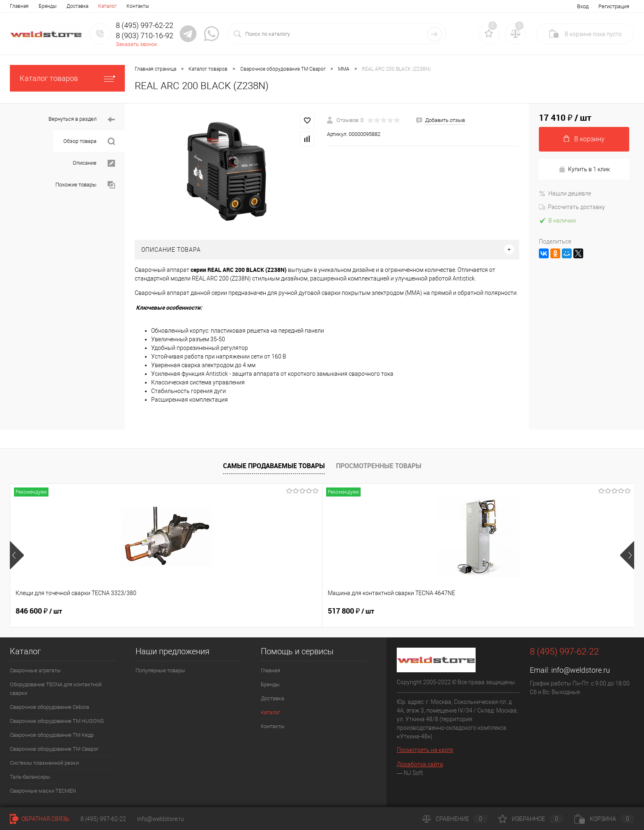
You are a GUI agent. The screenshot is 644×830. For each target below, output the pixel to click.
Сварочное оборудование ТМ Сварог (54, 749)
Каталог (107, 6)
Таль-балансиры (30, 777)
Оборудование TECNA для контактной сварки (56, 689)
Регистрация (614, 6)
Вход (583, 6)
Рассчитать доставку (572, 207)
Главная (19, 6)
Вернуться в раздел (82, 120)
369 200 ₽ (413, 611)
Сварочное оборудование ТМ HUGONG (57, 721)
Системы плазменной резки (44, 763)
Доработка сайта (420, 764)
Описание (94, 163)
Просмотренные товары (379, 466)
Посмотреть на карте (425, 750)
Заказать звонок (137, 44)
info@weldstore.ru (581, 670)
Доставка (77, 6)
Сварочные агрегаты (35, 670)
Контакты (138, 6)
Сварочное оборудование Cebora (49, 707)
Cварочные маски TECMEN (43, 791)
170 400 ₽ (538, 611)
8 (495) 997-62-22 (103, 819)
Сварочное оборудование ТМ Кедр (52, 735)
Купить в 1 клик (584, 169)
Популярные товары (160, 670)
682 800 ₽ (289, 611)
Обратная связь (40, 819)
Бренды (48, 6)
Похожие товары (85, 185)
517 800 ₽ (164, 611)
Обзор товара (89, 141)
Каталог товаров (67, 78)
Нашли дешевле (565, 193)
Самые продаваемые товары (274, 466)
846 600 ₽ (39, 611)
